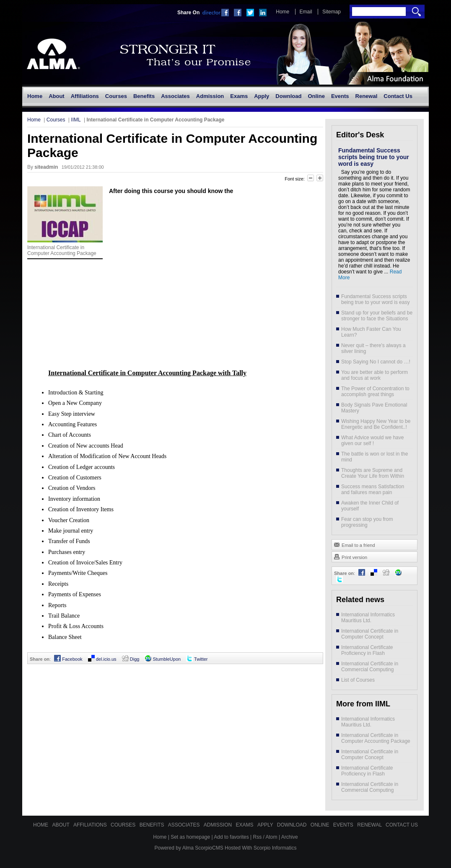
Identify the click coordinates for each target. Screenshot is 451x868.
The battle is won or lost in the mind (375, 457)
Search (416, 12)
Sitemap (332, 12)
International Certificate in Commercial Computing (370, 667)
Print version (350, 556)
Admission (219, 825)
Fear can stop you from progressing (367, 522)
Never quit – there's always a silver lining (373, 348)
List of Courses (358, 680)
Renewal (370, 825)
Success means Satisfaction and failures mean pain (373, 489)
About (61, 825)
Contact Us (402, 825)
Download (293, 825)
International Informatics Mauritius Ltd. (368, 618)
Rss (258, 837)
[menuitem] (35, 96)
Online (321, 825)
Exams (245, 825)
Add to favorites (231, 837)
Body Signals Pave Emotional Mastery (374, 408)
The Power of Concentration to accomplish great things (375, 392)
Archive (290, 837)
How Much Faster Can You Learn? (371, 332)
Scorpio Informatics (275, 848)
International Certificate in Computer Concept (370, 634)
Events (344, 825)
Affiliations (91, 825)
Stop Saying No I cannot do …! (376, 362)
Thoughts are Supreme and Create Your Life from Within (373, 473)
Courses (56, 120)
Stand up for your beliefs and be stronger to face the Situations (377, 316)
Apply (266, 825)
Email (306, 12)
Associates (185, 825)
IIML (76, 120)
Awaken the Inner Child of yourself (370, 506)
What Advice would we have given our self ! (372, 440)
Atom (272, 837)
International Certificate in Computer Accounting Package (376, 738)
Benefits (153, 825)
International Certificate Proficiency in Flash (367, 650)
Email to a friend (354, 544)
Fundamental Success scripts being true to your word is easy (374, 157)
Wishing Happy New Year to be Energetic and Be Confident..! (376, 424)
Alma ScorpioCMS (203, 848)
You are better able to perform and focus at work (375, 375)
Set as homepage (190, 837)
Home (283, 12)
